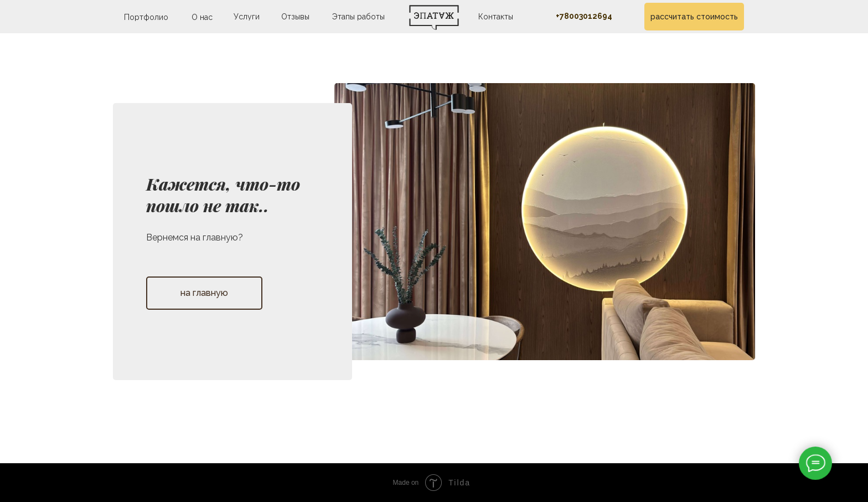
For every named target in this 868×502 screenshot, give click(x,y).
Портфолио (146, 17)
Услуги (247, 17)
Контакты (496, 17)
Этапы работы (358, 17)
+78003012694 (584, 16)
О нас (202, 17)
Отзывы (295, 17)
